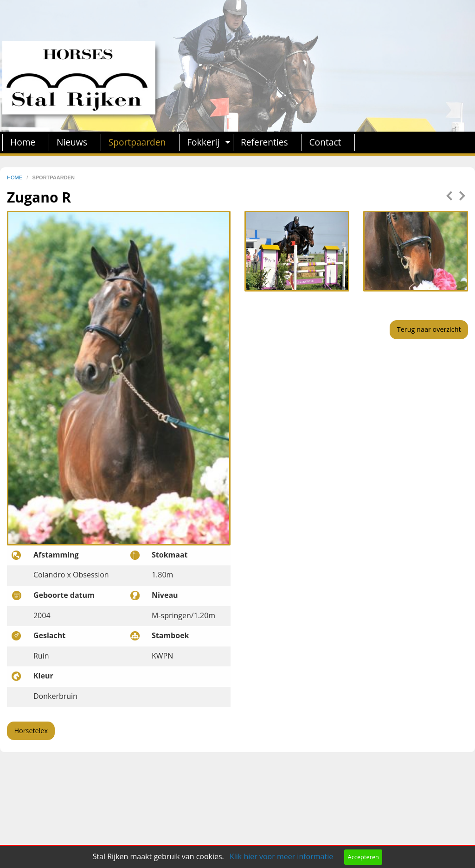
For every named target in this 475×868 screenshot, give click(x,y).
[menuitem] (26, 143)
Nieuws (72, 142)
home (15, 177)
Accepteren (363, 857)
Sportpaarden (137, 142)
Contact (325, 142)
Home (23, 142)
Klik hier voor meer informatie (281, 856)
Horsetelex (31, 731)
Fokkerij (203, 142)
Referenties (264, 142)
